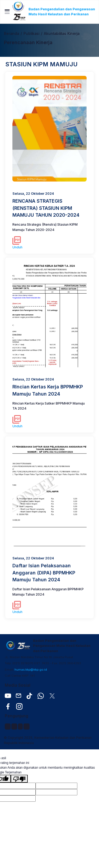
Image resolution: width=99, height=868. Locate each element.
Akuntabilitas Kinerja (62, 34)
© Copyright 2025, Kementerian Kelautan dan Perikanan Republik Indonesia (48, 740)
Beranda (11, 34)
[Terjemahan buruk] (19, 779)
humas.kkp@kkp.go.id (31, 670)
